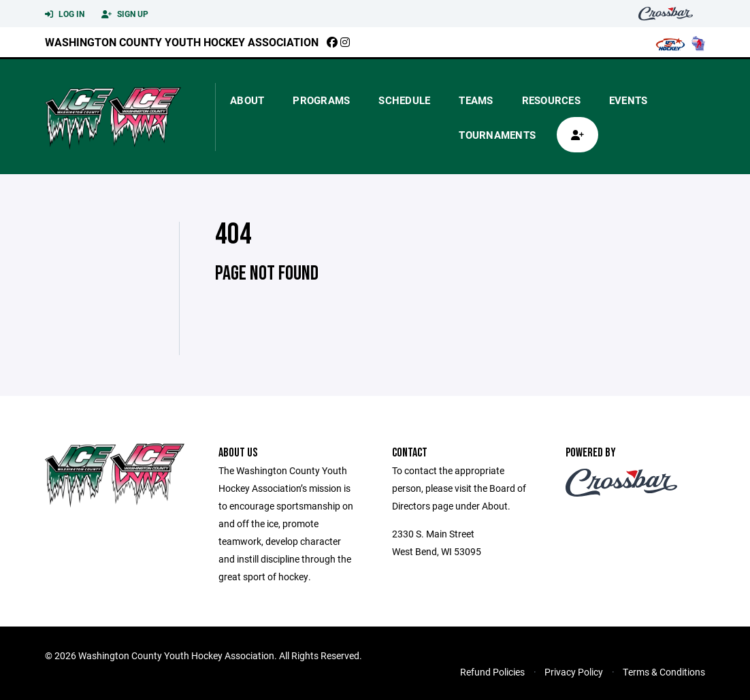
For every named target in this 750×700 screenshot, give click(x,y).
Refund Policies (492, 672)
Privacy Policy (574, 672)
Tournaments (497, 135)
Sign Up (125, 14)
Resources (551, 100)
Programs (321, 100)
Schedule (404, 100)
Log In (65, 14)
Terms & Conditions (664, 672)
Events (629, 100)
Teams (476, 100)
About (247, 100)
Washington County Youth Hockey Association (182, 42)
